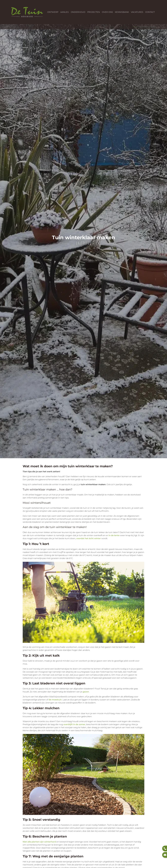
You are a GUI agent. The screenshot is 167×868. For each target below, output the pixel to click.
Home (135, 27)
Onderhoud (78, 12)
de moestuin (55, 700)
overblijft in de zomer (74, 724)
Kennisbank (122, 12)
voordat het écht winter (89, 538)
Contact (150, 12)
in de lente (114, 535)
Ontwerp (53, 12)
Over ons (107, 12)
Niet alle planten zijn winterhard (39, 842)
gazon (86, 692)
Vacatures (137, 12)
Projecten (94, 12)
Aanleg (65, 12)
